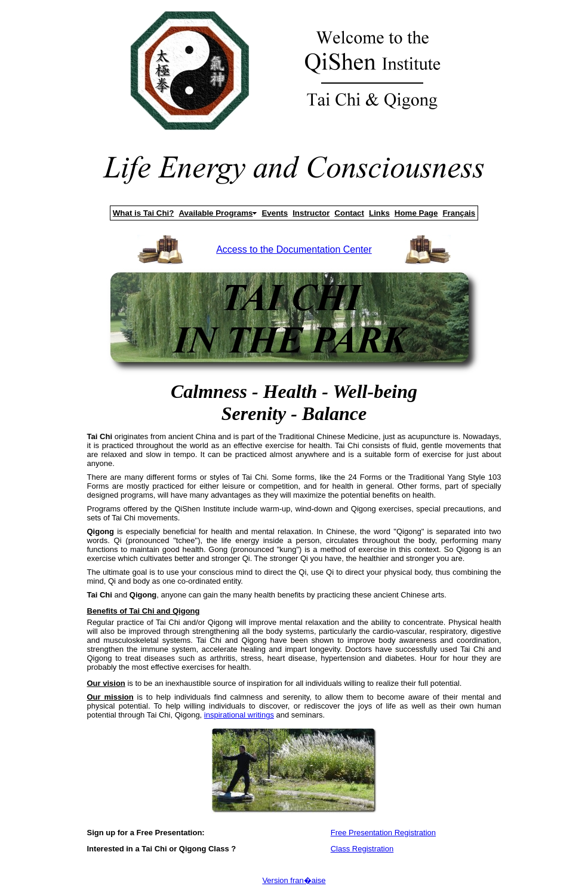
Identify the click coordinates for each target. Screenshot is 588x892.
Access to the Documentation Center (294, 249)
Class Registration (362, 849)
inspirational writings (239, 715)
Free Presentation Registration (383, 833)
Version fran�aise (294, 880)
